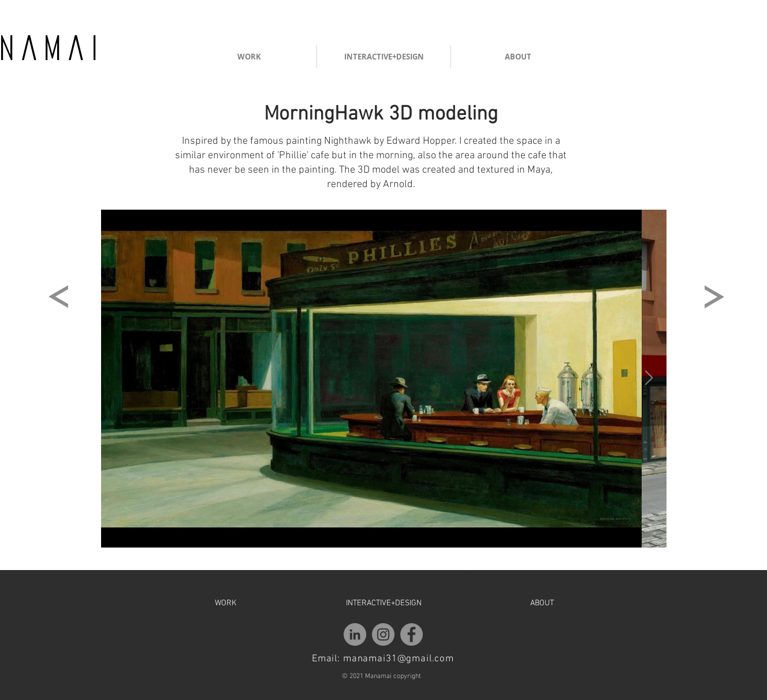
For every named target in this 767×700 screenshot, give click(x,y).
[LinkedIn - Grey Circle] (355, 634)
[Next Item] (649, 378)
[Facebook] (412, 634)
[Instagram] (383, 634)
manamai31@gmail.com (399, 659)
